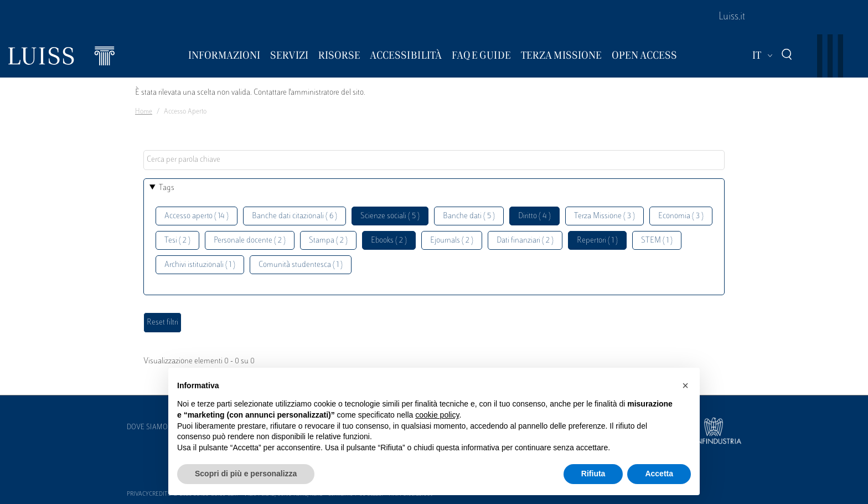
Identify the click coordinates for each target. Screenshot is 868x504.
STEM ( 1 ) (657, 241)
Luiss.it (732, 17)
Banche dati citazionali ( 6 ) (294, 216)
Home (144, 112)
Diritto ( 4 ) (534, 216)
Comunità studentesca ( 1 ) (301, 265)
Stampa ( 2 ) (328, 241)
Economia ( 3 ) (681, 216)
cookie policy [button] (437, 415)
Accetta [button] (659, 474)
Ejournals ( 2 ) (452, 241)
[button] (685, 385)
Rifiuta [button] (593, 474)
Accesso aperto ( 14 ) (197, 216)
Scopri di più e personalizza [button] (246, 474)
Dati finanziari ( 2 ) (525, 241)
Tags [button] (167, 188)
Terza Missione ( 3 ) (604, 216)
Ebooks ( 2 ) (389, 241)
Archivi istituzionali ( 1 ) (200, 265)
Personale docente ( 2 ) (250, 241)
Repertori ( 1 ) (597, 241)
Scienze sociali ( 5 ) (390, 216)
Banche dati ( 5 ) (469, 216)
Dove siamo (147, 428)
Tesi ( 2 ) (177, 241)
